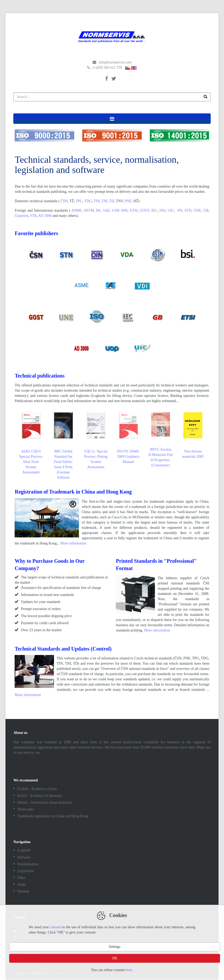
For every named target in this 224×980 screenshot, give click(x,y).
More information (73, 543)
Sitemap (23, 891)
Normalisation (28, 864)
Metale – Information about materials (44, 802)
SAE (106, 210)
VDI (33, 216)
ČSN (64, 201)
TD (112, 201)
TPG (79, 201)
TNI (104, 201)
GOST (144, 210)
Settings (115, 947)
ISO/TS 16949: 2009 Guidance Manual (128, 438)
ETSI (134, 210)
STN (188, 210)
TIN (97, 201)
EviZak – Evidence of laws (37, 789)
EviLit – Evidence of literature (40, 796)
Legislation (25, 871)
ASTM (89, 210)
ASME (77, 210)
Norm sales (25, 809)
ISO (163, 210)
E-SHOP (24, 851)
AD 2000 (45, 216)
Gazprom (21, 216)
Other (21, 878)
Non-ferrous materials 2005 (193, 435)
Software (24, 857)
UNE (197, 210)
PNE (128, 201)
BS (98, 210)
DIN (124, 210)
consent (56, 927)
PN (180, 210)
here (129, 970)
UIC (171, 210)
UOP (115, 210)
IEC (154, 210)
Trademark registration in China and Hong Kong (53, 816)
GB (206, 210)
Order (22, 885)
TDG (88, 201)
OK (114, 958)
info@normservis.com (115, 62)
